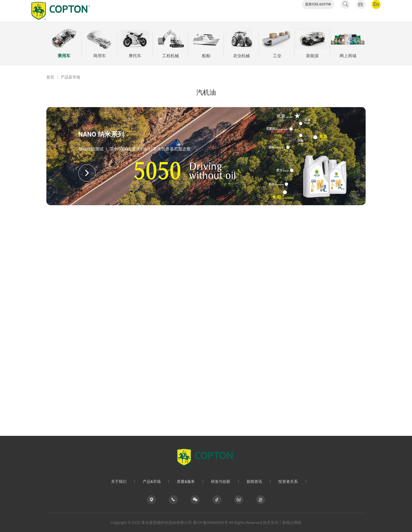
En (376, 10)
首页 (50, 77)
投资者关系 (275, 11)
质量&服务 (189, 11)
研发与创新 (219, 11)
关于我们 (133, 11)
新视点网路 (292, 523)
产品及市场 (70, 77)
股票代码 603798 (318, 10)
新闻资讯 (247, 11)
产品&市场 (160, 11)
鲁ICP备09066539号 (210, 523)
